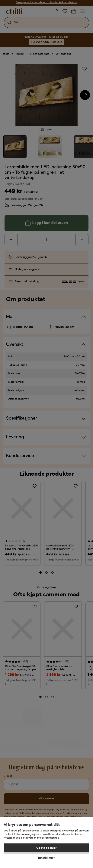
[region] (46, 843)
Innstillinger (46, 858)
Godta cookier (46, 848)
